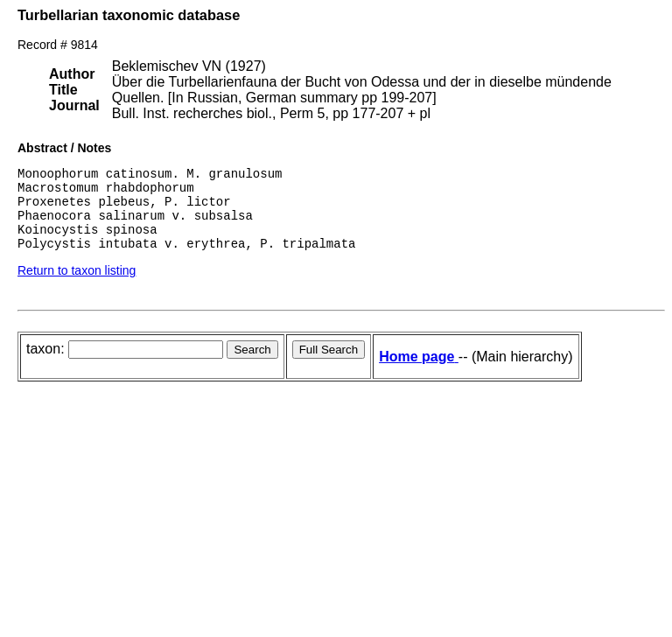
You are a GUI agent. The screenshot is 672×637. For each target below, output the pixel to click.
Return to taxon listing (77, 286)
